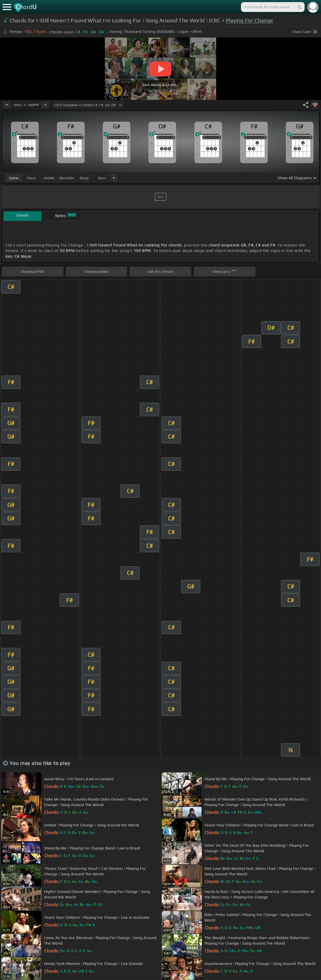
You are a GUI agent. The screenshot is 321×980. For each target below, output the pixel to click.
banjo (84, 178)
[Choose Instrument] (114, 178)
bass (102, 178)
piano (32, 178)
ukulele (49, 178)
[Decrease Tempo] (7, 105)
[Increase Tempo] (45, 105)
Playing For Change (249, 20)
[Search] (299, 7)
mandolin (67, 178)
